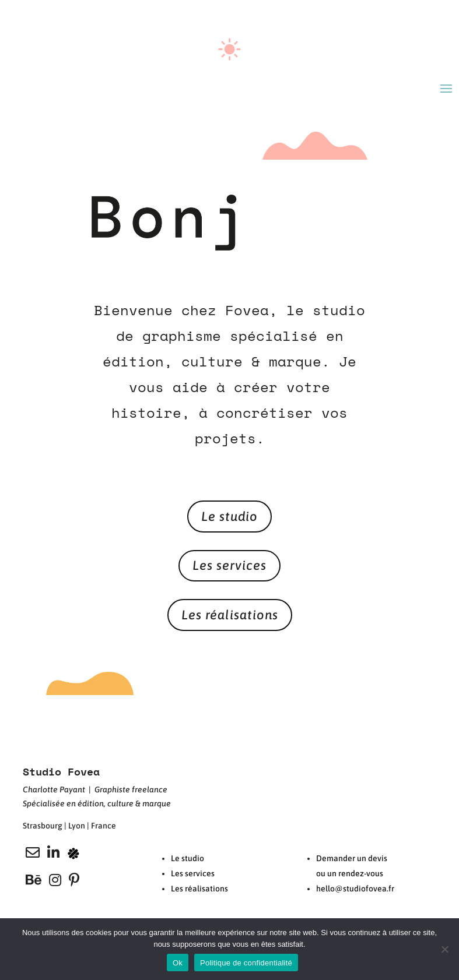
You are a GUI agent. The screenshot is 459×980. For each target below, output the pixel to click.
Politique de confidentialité (246, 963)
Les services (229, 565)
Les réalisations (230, 615)
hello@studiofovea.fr (355, 889)
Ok (178, 963)
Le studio (229, 516)
